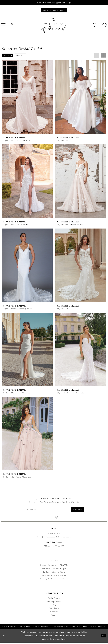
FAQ (54, 606)
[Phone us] (13, 26)
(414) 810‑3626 (54, 535)
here (42, 3)
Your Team (54, 610)
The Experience (54, 603)
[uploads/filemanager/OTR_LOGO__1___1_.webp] (54, 26)
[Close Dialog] (4, 637)
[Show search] (95, 26)
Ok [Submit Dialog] (103, 637)
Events (54, 616)
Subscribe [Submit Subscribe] (80, 510)
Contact (54, 613)
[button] (7, 56)
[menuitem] (13, 26)
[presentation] (27, 98)
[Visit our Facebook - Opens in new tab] (51, 519)
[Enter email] (45, 510)
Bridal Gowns (54, 599)
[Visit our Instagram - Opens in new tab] (57, 519)
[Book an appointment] (54, 11)
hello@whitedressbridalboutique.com (54, 538)
